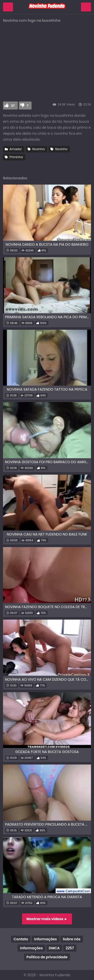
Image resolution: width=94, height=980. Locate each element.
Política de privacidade (47, 957)
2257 (70, 948)
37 (13, 106)
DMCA (54, 948)
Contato (21, 939)
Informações (45, 939)
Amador (16, 149)
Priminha (16, 157)
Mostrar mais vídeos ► (47, 919)
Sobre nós (72, 939)
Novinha (38, 149)
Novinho (61, 149)
